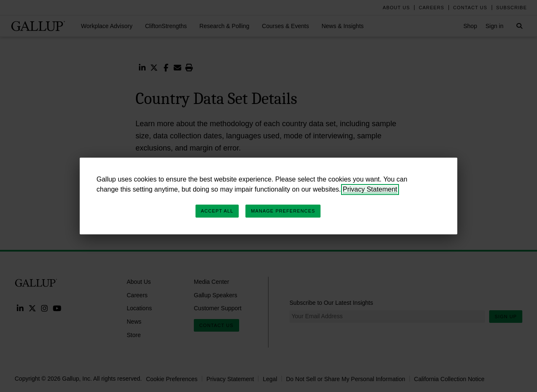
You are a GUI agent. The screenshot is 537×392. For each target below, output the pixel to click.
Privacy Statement (370, 189)
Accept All (217, 211)
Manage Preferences (283, 211)
